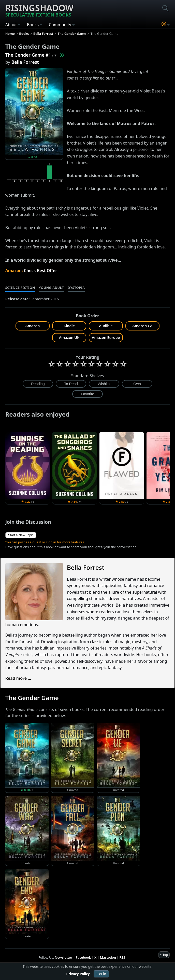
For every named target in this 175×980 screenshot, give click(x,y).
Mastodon (108, 957)
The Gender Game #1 (28, 55)
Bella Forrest (25, 62)
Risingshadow (39, 10)
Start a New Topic (21, 535)
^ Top (164, 955)
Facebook (83, 957)
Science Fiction (20, 288)
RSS (122, 957)
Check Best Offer (41, 271)
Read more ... (18, 678)
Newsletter (63, 957)
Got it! (101, 974)
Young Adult (51, 288)
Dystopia (76, 288)
